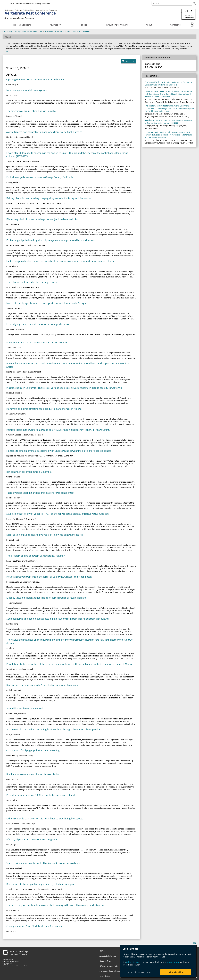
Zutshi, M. (32, 519)
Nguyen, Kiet (181, 126)
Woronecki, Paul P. (14, 287)
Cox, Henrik (150, 102)
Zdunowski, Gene (14, 347)
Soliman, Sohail (26, 669)
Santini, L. (11, 648)
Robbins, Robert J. (14, 498)
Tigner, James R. (28, 889)
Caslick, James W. (14, 690)
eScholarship (7, 31)
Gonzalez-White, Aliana (155, 143)
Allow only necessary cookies (140, 972)
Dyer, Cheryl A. (169, 140)
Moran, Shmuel (13, 245)
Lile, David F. (163, 87)
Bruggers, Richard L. (15, 116)
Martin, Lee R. (12, 137)
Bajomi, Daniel (13, 540)
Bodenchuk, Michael (170, 114)
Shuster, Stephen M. (153, 140)
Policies (83, 25)
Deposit (188, 11)
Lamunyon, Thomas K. (34, 435)
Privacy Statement (134, 962)
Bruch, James (186, 102)
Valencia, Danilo (13, 477)
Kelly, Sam (188, 99)
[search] (193, 3)
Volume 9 (87, 31)
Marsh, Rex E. (12, 931)
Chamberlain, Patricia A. (16, 714)
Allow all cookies (176, 972)
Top (195, 943)
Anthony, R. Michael (54, 456)
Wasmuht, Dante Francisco (167, 102)
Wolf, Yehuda (39, 245)
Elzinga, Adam (164, 99)
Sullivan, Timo (151, 99)
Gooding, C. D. (12, 779)
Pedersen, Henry (26, 756)
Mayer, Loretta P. (187, 143)
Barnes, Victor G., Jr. (36, 456)
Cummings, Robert (166, 126)
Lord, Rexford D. (13, 735)
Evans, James (70, 456)
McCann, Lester (13, 95)
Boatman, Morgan (184, 140)
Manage (188, 16)
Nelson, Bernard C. (14, 393)
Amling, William (13, 182)
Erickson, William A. (32, 161)
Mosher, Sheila (172, 143)
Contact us (175, 25)
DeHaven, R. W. (48, 203)
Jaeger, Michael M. (14, 161)
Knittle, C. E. (11, 203)
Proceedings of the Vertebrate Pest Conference (63, 31)
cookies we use (173, 962)
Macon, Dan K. (176, 87)
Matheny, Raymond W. (16, 329)
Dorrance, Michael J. (15, 868)
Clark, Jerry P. (12, 85)
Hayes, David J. (57, 889)
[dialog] (158, 961)
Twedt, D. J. (61, 203)
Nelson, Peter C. (13, 910)
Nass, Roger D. (12, 845)
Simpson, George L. (15, 435)
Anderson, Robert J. (31, 582)
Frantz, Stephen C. (14, 372)
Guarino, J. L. (23, 203)
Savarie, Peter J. (13, 889)
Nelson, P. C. (35, 203)
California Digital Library (11, 961)
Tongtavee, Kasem (14, 603)
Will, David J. (177, 99)
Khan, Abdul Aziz (13, 561)
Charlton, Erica (172, 116)
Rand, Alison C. (13, 266)
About (149, 25)
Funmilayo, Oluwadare (16, 414)
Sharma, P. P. (22, 519)
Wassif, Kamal (12, 669)
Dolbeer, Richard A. (31, 287)
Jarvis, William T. (26, 137)
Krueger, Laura (151, 126)
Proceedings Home (22, 25)
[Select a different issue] (28, 68)
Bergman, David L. (152, 114)
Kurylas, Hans (12, 624)
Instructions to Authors (117, 25)
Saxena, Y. (11, 519)
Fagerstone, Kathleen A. (16, 456)
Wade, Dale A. (12, 800)
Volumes (54, 25)
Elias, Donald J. (43, 889)
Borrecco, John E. (14, 582)
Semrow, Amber (151, 128)
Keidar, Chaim (27, 245)
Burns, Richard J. (14, 824)
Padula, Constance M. (32, 372)
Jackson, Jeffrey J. (14, 308)
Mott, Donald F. (13, 224)
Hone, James (12, 756)
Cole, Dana (184, 116)
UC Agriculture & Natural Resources (19, 18)
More (9, 51)
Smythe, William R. (30, 561)
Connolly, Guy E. (29, 824)
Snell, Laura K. (151, 87)
